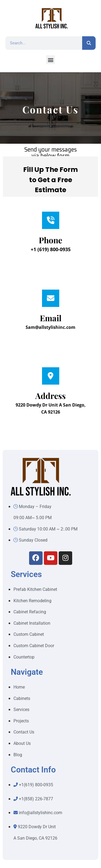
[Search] (89, 43)
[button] (50, 60)
